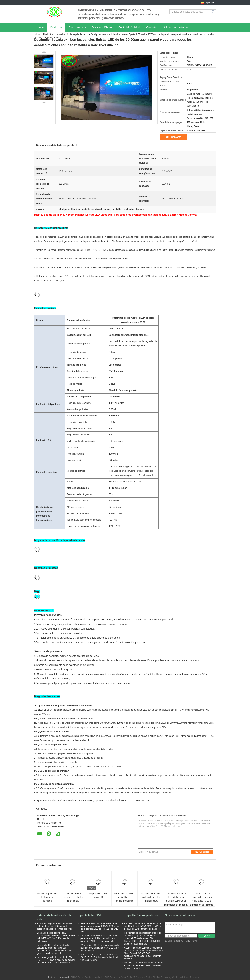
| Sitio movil (190, 941)
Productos (56, 27)
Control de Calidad (129, 27)
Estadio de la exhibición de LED (54, 917)
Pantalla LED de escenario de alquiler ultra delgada (73, 897)
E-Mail (169, 941)
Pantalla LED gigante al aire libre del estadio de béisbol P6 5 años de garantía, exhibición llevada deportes (55, 926)
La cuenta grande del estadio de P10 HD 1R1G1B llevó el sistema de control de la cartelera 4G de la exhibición (56, 960)
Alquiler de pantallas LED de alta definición (47, 897)
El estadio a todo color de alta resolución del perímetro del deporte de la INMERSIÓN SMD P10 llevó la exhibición (56, 937)
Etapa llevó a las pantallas (141, 915)
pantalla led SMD (91, 915)
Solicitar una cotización (176, 27)
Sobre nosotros (77, 27)
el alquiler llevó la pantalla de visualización (69, 800)
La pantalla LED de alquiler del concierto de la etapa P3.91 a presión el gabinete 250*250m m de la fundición (202, 897)
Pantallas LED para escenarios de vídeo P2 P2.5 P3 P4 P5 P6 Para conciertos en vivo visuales (144, 965)
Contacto (151, 27)
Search (214, 12)
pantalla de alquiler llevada (112, 800)
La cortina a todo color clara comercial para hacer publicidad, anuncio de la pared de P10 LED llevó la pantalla (99, 938)
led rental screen (139, 800)
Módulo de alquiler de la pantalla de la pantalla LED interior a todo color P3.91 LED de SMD (176, 897)
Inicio (41, 27)
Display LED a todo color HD (99, 895)
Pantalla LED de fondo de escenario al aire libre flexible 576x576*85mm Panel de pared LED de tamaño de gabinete (143, 926)
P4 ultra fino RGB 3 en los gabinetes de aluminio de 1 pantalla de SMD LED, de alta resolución (100, 948)
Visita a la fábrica (102, 27)
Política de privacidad (59, 977)
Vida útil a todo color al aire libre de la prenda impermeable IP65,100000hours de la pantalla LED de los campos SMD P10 (100, 928)
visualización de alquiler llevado (72, 34)
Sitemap (179, 941)
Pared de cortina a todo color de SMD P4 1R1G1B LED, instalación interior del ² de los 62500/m (100, 957)
